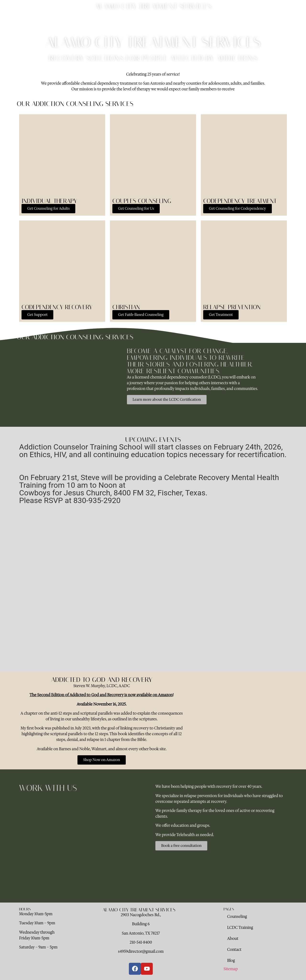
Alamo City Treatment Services (153, 6)
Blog (199, 20)
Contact (182, 20)
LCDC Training (140, 20)
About (163, 20)
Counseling (113, 20)
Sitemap (231, 969)
